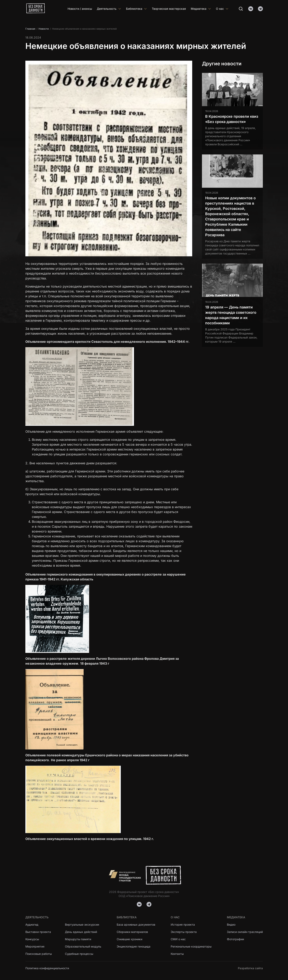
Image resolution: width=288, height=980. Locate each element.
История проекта (183, 924)
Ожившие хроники (130, 939)
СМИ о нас (178, 939)
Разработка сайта (250, 968)
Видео (231, 924)
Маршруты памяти (78, 939)
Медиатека (201, 9)
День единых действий (81, 932)
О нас (222, 9)
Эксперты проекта (184, 932)
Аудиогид (32, 924)
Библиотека (136, 9)
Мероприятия (35, 946)
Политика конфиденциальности (47, 968)
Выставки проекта (38, 932)
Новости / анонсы (80, 9)
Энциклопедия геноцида (134, 946)
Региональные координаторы (191, 946)
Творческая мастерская (169, 9)
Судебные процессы (79, 954)
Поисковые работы (39, 954)
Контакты (177, 954)
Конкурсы (32, 939)
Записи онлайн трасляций (245, 932)
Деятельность (109, 9)
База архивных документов (136, 924)
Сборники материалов (132, 932)
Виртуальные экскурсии (82, 924)
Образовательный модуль (83, 946)
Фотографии (235, 939)
